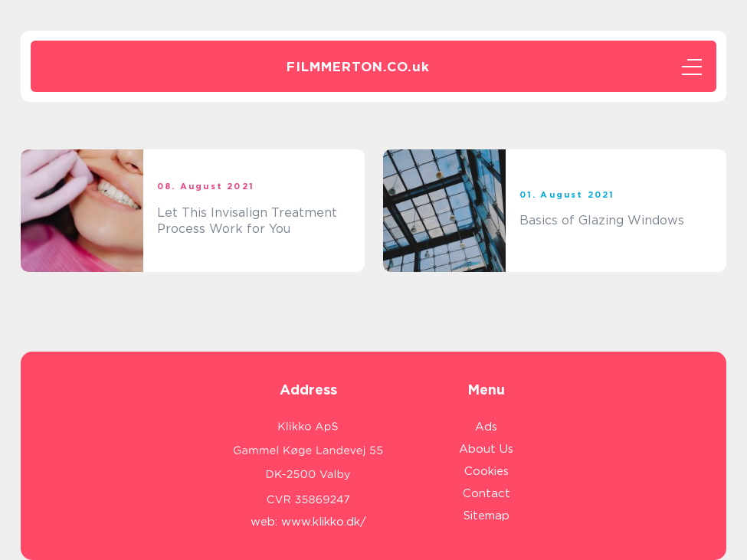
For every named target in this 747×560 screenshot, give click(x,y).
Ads (486, 427)
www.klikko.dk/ (324, 522)
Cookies (487, 471)
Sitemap (487, 516)
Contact (487, 493)
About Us (486, 449)
